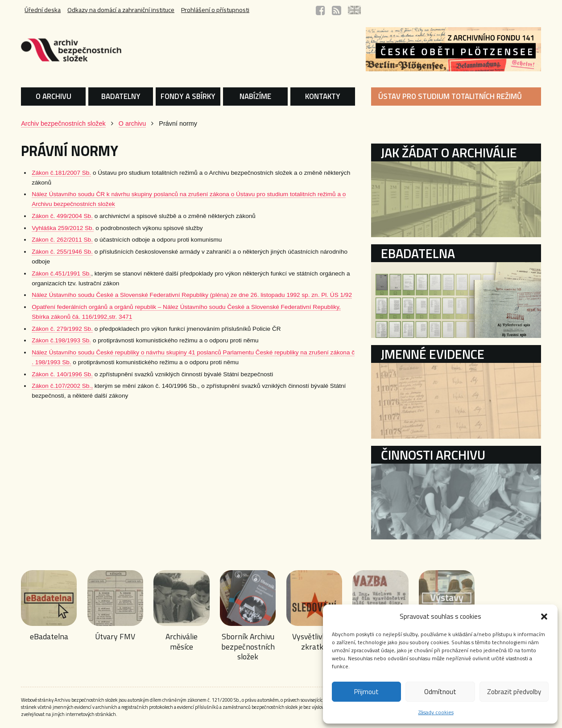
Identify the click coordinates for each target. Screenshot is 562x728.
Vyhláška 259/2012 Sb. (55, 228)
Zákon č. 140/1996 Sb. (55, 374)
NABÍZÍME (254, 96)
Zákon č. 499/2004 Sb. (55, 216)
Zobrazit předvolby (514, 692)
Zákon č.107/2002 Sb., (55, 386)
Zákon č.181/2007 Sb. (54, 173)
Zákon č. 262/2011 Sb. (55, 240)
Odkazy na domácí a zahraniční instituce (115, 10)
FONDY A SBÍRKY (185, 96)
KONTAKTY (324, 96)
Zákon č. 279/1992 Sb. (55, 329)
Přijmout (366, 692)
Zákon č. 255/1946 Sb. (55, 252)
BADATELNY (116, 96)
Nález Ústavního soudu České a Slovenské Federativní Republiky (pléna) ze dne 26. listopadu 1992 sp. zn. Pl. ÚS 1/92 (184, 295)
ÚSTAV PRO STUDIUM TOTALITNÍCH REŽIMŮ (453, 96)
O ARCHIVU (46, 96)
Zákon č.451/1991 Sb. (54, 274)
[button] (544, 617)
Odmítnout (440, 692)
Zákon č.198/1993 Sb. (54, 340)
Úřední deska (35, 10)
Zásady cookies (436, 712)
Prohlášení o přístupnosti (211, 10)
